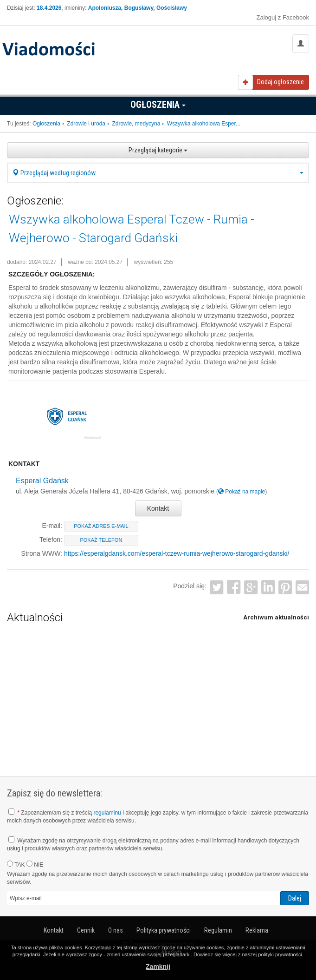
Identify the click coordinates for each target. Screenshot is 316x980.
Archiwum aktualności (276, 617)
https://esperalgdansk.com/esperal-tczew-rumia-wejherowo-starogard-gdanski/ (177, 553)
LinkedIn (268, 588)
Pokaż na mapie (242, 492)
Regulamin (218, 930)
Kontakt (158, 508)
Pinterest (285, 588)
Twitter (217, 588)
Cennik (86, 930)
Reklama (257, 930)
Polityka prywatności (164, 930)
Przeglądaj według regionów (158, 173)
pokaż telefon (101, 540)
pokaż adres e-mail (101, 526)
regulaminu (107, 813)
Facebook (234, 588)
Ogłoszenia (158, 105)
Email (302, 588)
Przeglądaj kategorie (158, 150)
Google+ (251, 588)
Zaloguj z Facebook (283, 17)
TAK (16, 864)
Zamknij (158, 967)
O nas (116, 930)
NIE (35, 864)
